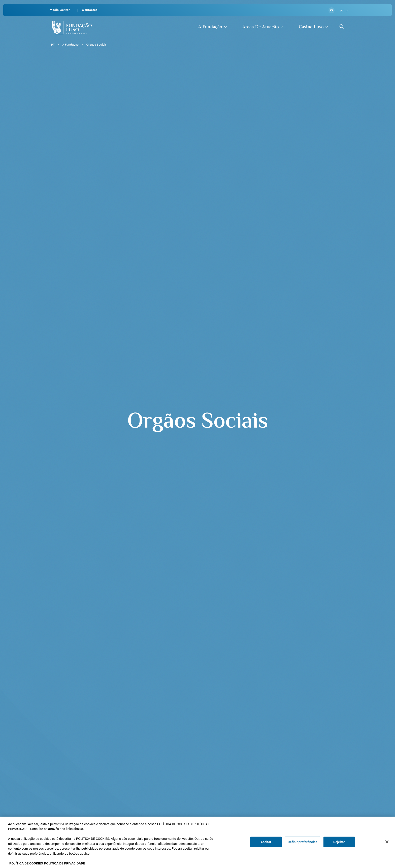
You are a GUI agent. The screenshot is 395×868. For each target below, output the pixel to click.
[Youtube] (332, 10)
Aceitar (266, 848)
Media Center (60, 10)
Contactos (90, 10)
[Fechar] (387, 848)
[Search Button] (342, 26)
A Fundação (213, 27)
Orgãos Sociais (96, 45)
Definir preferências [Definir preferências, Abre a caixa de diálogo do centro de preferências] (303, 848)
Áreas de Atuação (263, 27)
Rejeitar (339, 848)
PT (344, 11)
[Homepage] (72, 27)
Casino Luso (314, 27)
